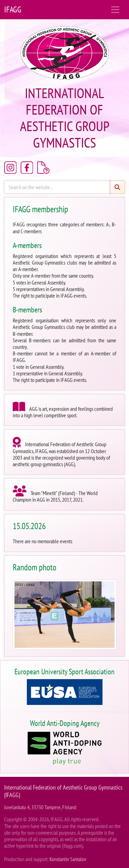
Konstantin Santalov (68, 859)
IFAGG (13, 9)
